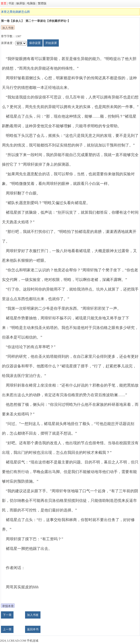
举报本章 (8, 606)
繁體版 (42, 3)
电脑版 (31, 3)
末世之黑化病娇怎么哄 (15, 12)
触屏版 (21, 3)
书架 (11, 3)
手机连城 (33, 641)
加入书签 (8, 28)
